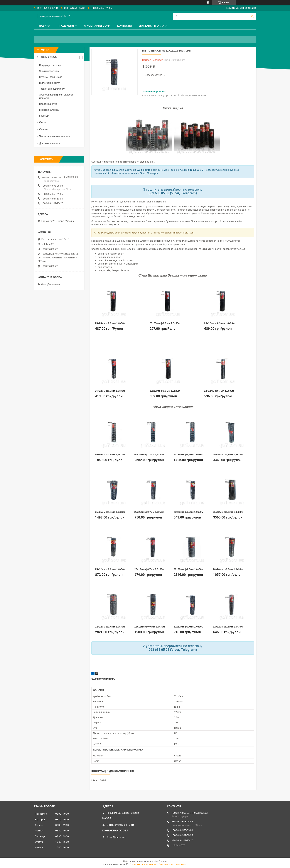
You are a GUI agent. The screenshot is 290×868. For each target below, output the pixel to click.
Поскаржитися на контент (144, 864)
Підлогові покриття (50, 83)
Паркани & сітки (48, 104)
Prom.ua (163, 861)
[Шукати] (252, 16)
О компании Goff (97, 26)
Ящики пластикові (49, 71)
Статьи (43, 122)
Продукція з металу (50, 65)
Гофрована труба (49, 110)
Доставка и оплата (153, 26)
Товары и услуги (48, 57)
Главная (44, 26)
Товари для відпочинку (52, 89)
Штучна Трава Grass (51, 77)
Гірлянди (44, 116)
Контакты (124, 26)
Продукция (66, 26)
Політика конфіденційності (173, 864)
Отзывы (44, 129)
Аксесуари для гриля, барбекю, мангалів (57, 96)
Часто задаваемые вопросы (55, 136)
